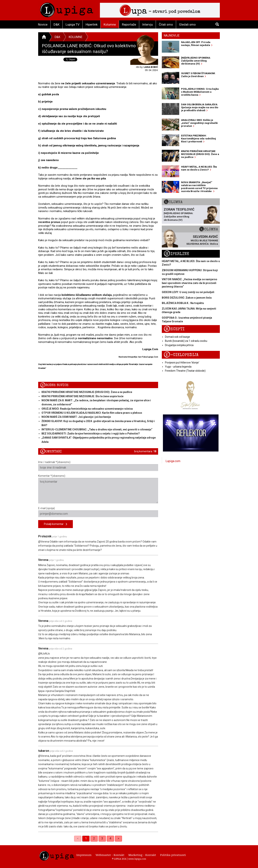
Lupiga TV (73, 24)
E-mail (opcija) (98, 512)
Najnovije (172, 35)
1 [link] (86, 838)
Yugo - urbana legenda (178, 367)
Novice (43, 24)
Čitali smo (166, 24)
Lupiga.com (173, 461)
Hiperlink (92, 24)
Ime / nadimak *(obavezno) (98, 466)
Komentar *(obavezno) (98, 489)
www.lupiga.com (137, 859)
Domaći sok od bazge (177, 337)
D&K (57, 24)
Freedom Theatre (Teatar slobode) (185, 371)
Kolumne (110, 24)
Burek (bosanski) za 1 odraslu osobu (186, 341)
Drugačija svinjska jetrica (179, 345)
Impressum (84, 855)
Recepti (174, 329)
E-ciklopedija (181, 355)
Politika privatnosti (173, 855)
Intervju (147, 24)
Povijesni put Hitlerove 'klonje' (182, 363)
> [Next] (118, 838)
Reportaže (129, 24)
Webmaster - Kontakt (110, 855)
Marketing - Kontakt (142, 855)
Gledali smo (187, 24)
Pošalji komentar (56, 524)
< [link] (78, 838)
